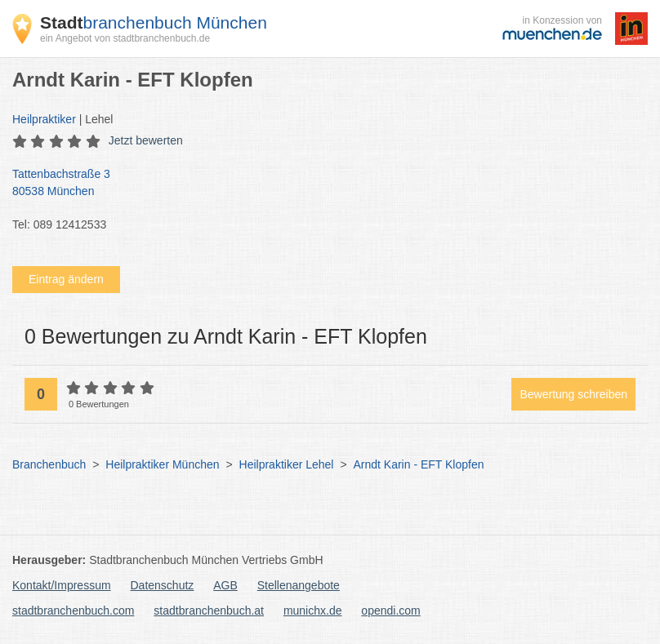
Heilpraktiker (44, 119)
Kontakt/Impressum (62, 585)
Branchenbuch (49, 464)
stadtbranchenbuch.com (73, 611)
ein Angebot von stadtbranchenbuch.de (125, 38)
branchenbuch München (154, 22)
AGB (225, 585)
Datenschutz (163, 585)
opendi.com (390, 611)
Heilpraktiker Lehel (287, 464)
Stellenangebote (299, 585)
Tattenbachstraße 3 (322, 184)
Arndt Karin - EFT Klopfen (418, 464)
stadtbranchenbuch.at (209, 611)
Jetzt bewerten (146, 140)
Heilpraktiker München (162, 464)
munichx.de (313, 611)
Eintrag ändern (66, 279)
